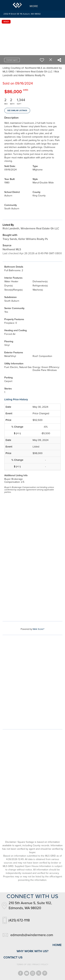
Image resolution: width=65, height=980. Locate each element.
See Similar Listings (17, 111)
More (34, 6)
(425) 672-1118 (19, 920)
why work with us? (32, 951)
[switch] (42, 60)
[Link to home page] (17, 5)
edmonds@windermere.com (32, 935)
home (57, 945)
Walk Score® (38, 629)
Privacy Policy (40, 964)
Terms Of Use (24, 964)
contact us (13, 957)
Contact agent (12, 60)
